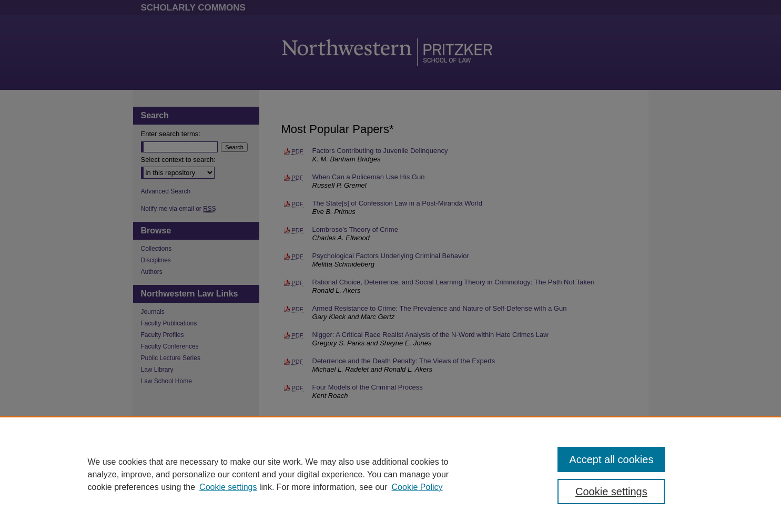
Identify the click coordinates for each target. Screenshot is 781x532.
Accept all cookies (611, 459)
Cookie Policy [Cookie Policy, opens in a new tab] (417, 487)
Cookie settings (228, 487)
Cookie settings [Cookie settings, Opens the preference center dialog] (611, 492)
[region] (390, 474)
